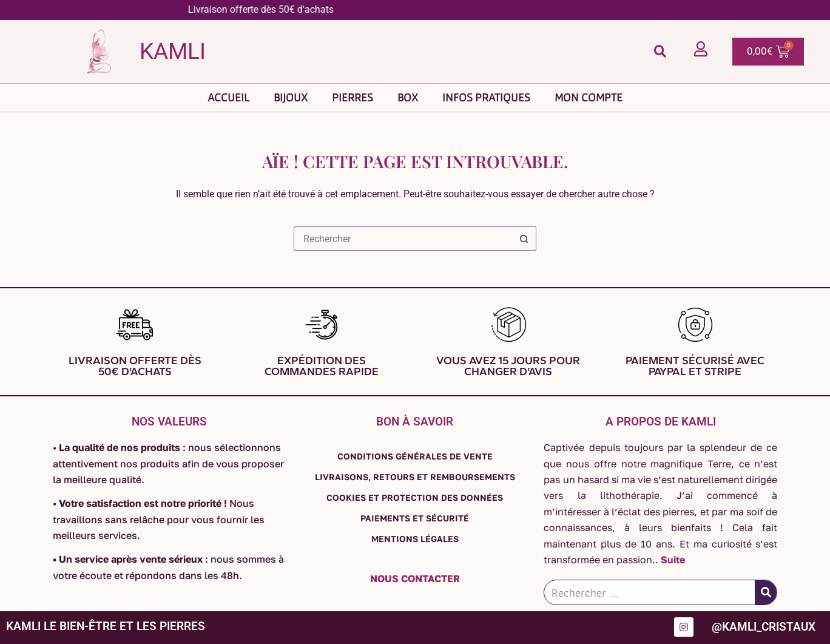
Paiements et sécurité (415, 518)
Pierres (353, 97)
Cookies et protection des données (415, 497)
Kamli (173, 51)
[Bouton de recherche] (524, 239)
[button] (660, 51)
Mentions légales (415, 539)
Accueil (228, 97)
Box (408, 97)
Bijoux (291, 97)
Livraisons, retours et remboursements (415, 477)
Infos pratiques (486, 97)
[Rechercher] (766, 592)
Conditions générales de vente (415, 456)
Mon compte (589, 97)
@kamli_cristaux (764, 627)
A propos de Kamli (661, 422)
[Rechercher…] (403, 239)
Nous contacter (415, 578)
